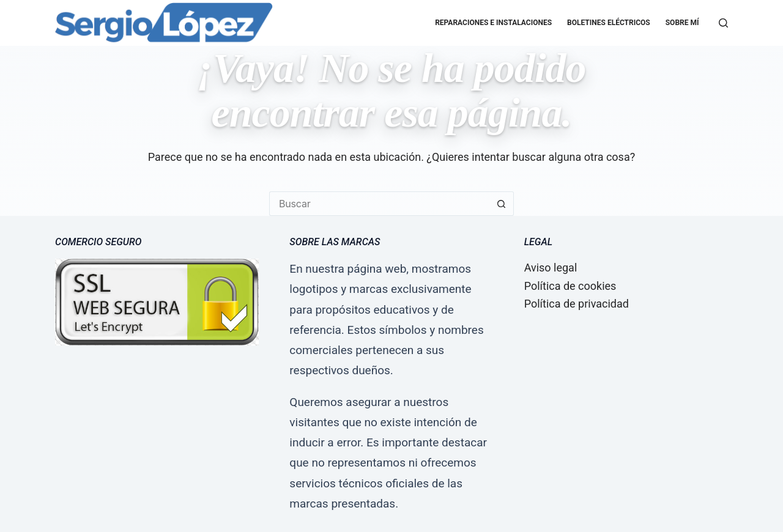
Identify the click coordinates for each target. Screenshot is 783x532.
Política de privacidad (577, 304)
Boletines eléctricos (609, 23)
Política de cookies (570, 286)
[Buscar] (723, 23)
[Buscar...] (379, 204)
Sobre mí (682, 23)
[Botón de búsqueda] (502, 204)
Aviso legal (551, 268)
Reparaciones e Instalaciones (493, 23)
